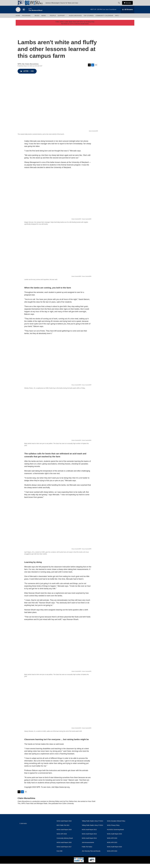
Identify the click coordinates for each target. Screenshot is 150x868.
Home (18, 20)
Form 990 (60, 855)
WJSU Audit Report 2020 (64, 847)
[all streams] (127, 14)
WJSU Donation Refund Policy (116, 825)
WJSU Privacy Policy (113, 830)
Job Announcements (88, 847)
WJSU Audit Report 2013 (89, 838)
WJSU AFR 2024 (112, 855)
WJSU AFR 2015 (112, 842)
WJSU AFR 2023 (112, 847)
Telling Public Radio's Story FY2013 (92, 825)
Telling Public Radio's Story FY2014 (92, 830)
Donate (129, 5)
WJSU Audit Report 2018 (64, 834)
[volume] (24, 14)
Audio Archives (75, 20)
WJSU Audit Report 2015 (115, 838)
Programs (26, 20)
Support (61, 20)
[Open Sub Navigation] (32, 20)
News (44, 20)
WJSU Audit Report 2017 (64, 851)
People (53, 20)
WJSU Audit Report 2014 (89, 842)
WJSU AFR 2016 (62, 838)
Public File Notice (87, 851)
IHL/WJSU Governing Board (115, 834)
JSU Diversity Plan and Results (91, 855)
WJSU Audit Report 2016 (64, 825)
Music (37, 20)
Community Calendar (104, 20)
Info (117, 20)
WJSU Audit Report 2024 (115, 851)
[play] (18, 14)
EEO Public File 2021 (63, 830)
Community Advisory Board (65, 842)
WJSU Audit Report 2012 (89, 834)
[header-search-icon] (120, 5)
